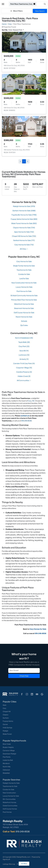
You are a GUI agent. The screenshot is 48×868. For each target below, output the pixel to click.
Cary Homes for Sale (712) (24, 245)
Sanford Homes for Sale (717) (24, 240)
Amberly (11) (24, 359)
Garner (5, 724)
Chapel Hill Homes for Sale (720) (24, 236)
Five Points (7, 757)
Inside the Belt (8, 760)
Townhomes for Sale (24, 270)
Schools (24, 321)
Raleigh (5, 731)
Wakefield (6, 773)
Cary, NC (31, 401)
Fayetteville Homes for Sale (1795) (24, 215)
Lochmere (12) (24, 355)
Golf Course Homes (10, 809)
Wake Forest (7, 734)
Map (24, 864)
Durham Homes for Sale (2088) (24, 211)
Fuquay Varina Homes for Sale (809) (24, 219)
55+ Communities (9, 799)
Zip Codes (24, 325)
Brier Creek (7, 744)
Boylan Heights (8, 747)
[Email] (24, 671)
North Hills (7, 767)
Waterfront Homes (9, 802)
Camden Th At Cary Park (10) (24, 363)
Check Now (24, 676)
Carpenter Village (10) (24, 368)
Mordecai (6, 763)
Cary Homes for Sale (24, 261)
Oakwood (6, 770)
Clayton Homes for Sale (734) (24, 228)
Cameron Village (9, 750)
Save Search (40, 11)
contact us (25, 416)
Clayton (6, 715)
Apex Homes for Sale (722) (24, 232)
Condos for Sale (24, 274)
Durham (6, 718)
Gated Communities (10, 806)
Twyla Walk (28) (24, 342)
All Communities (24, 380)
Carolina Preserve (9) (24, 372)
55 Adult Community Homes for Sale (24, 295)
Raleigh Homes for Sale (11, 783)
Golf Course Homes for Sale (24, 313)
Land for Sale (24, 278)
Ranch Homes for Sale (24, 317)
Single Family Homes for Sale (24, 266)
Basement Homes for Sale (24, 308)
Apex (5, 705)
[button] (3, 4)
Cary (4, 708)
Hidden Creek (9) (24, 376)
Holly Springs (7, 728)
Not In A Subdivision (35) (24, 338)
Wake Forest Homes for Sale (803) (24, 223)
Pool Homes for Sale (24, 291)
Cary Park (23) (24, 346)
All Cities (24, 249)
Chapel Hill (7, 711)
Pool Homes (7, 812)
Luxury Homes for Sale (24, 287)
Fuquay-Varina (8, 721)
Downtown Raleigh (9, 754)
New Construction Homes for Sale (24, 283)
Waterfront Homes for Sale (24, 304)
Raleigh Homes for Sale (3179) (24, 206)
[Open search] (42, 4)
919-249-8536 (26, 421)
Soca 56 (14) (24, 351)
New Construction (9, 793)
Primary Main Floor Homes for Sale (24, 300)
